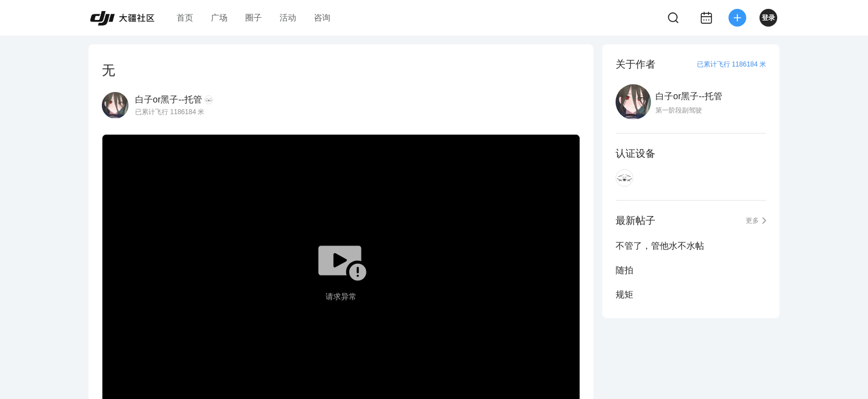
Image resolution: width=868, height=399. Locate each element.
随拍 (624, 270)
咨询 (322, 17)
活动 (288, 17)
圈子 (254, 17)
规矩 (624, 295)
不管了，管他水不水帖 (660, 246)
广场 (219, 17)
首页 (185, 17)
